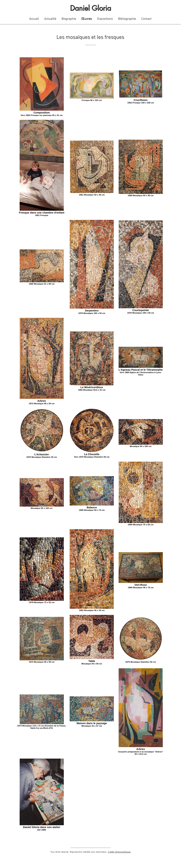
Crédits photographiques (119, 852)
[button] (105, 19)
